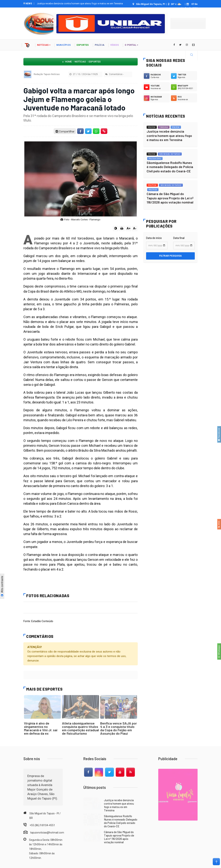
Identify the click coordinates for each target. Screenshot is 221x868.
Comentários (114, 74)
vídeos (115, 45)
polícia (100, 45)
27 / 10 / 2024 (85, 74)
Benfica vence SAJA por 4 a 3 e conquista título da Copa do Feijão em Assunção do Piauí (119, 728)
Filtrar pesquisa (170, 256)
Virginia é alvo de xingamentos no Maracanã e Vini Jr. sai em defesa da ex (41, 728)
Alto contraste (2, 586)
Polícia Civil (155, 159)
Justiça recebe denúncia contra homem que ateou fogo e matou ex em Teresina (80, 3)
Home (68, 62)
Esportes (83, 45)
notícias (44, 45)
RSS (219, 524)
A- (135, 228)
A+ (129, 228)
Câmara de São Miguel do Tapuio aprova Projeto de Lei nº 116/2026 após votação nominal (170, 198)
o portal (131, 45)
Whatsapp (219, 651)
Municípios (63, 45)
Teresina (164, 127)
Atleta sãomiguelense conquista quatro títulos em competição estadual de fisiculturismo (80, 728)
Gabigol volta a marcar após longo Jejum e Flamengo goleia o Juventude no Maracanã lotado (79, 99)
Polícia (152, 127)
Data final (179, 238)
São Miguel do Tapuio (170, 154)
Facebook (219, 434)
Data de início (154, 238)
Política (152, 185)
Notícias (80, 62)
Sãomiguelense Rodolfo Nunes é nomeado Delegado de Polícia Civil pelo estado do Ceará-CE (170, 167)
